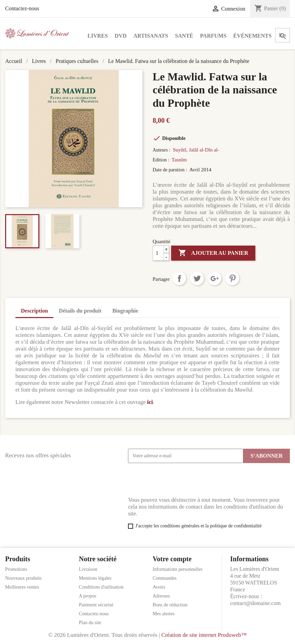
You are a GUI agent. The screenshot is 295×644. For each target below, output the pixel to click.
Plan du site (90, 623)
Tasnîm (179, 160)
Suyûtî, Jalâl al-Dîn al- (196, 150)
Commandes (165, 578)
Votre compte (172, 559)
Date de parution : (170, 170)
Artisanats (151, 36)
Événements (253, 36)
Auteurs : (162, 150)
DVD (121, 36)
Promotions (16, 569)
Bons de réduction (170, 605)
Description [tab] (34, 311)
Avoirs (159, 587)
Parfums (213, 36)
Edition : (162, 160)
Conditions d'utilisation (101, 587)
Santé (184, 36)
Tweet (197, 278)
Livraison (88, 569)
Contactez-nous (22, 8)
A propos (88, 596)
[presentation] (180, 480)
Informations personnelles (178, 569)
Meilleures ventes (22, 587)
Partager (179, 278)
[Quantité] (161, 253)
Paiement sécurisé (96, 605)
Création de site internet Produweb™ (204, 635)
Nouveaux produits (23, 578)
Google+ (215, 278)
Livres (98, 36)
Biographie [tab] (125, 311)
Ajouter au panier (213, 253)
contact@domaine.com (256, 603)
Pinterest (232, 278)
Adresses (161, 596)
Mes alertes (164, 614)
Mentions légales (95, 578)
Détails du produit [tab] (80, 311)
